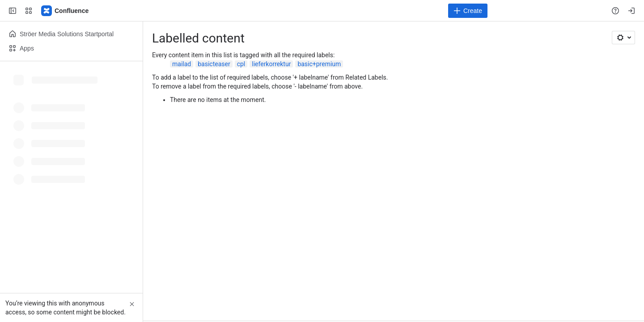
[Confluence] (65, 11)
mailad (182, 64)
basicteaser (214, 64)
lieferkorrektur (271, 64)
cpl (241, 64)
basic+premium (319, 64)
